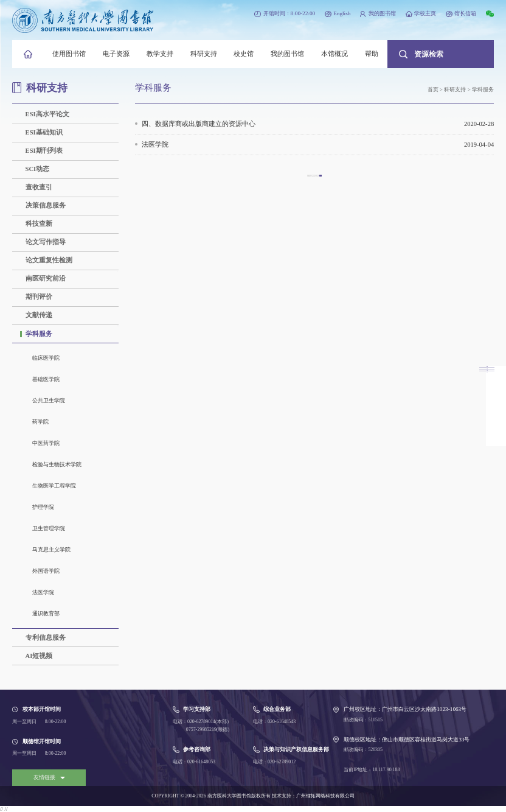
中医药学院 (46, 443)
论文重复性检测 (49, 260)
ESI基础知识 (44, 132)
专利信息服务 (46, 638)
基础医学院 (46, 379)
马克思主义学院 (51, 550)
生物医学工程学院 (54, 486)
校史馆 (244, 54)
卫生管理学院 (49, 528)
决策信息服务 (46, 205)
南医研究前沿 (46, 278)
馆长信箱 (465, 13)
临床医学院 (46, 358)
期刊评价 (39, 297)
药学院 (40, 422)
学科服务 (39, 334)
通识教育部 (46, 614)
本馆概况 (334, 54)
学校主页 (425, 13)
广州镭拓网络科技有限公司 (325, 796)
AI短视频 (39, 656)
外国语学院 (46, 571)
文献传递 (39, 315)
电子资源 (116, 54)
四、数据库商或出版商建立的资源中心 (318, 124)
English (342, 13)
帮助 (372, 54)
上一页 (307, 180)
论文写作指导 (46, 242)
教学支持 (160, 54)
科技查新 (39, 224)
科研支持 (204, 54)
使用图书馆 (69, 54)
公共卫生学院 (49, 401)
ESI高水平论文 (47, 114)
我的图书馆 (382, 13)
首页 (433, 89)
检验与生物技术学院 (57, 464)
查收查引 (39, 187)
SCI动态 (38, 169)
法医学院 (43, 592)
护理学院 (43, 507)
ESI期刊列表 (44, 151)
